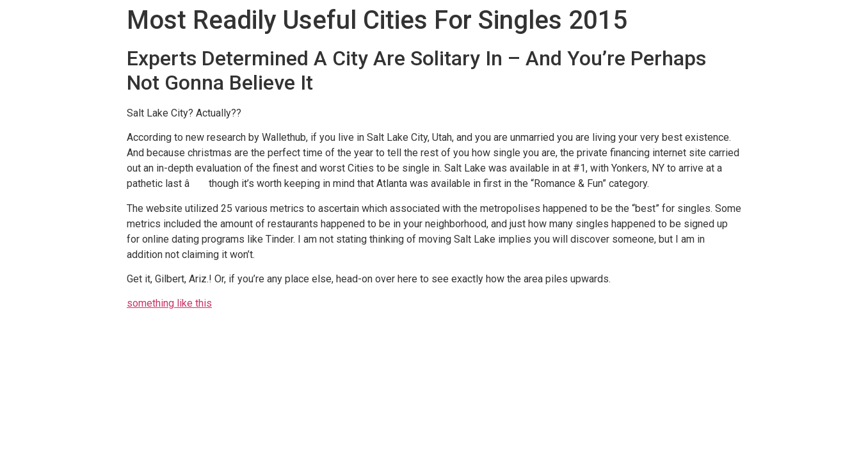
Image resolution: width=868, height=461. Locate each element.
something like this (169, 303)
